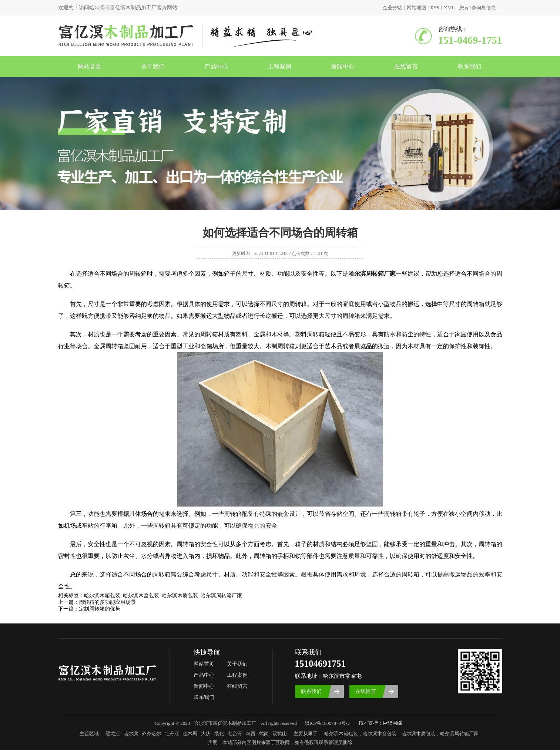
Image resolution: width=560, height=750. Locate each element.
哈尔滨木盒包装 (380, 734)
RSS (435, 8)
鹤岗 (264, 734)
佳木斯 (190, 734)
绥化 (219, 734)
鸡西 (251, 734)
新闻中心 (343, 66)
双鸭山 (280, 734)
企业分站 (392, 8)
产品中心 (216, 66)
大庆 (206, 734)
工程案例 (279, 66)
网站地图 (416, 8)
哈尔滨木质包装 (418, 734)
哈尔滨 (131, 734)
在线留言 (406, 66)
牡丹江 (172, 734)
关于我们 (153, 66)
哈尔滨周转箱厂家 (459, 734)
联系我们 (469, 66)
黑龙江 (113, 734)
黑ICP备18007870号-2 (327, 723)
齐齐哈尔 (151, 734)
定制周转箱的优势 (100, 609)
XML (449, 8)
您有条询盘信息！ (480, 8)
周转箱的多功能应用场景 (107, 602)
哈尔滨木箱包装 (341, 734)
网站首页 (90, 66)
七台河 (235, 734)
